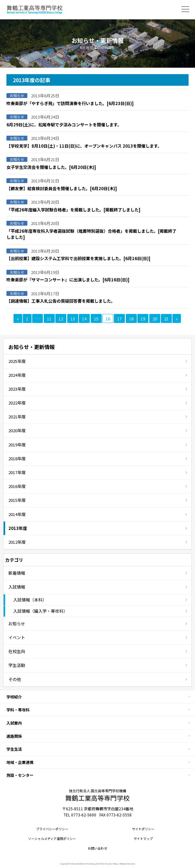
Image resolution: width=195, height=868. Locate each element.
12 (61, 319)
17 (119, 319)
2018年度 (17, 458)
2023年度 (17, 389)
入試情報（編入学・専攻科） (40, 611)
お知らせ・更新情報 (32, 347)
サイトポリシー (143, 829)
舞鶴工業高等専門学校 (35, 10)
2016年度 (17, 486)
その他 (15, 679)
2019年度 (17, 445)
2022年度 (17, 403)
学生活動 (17, 665)
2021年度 (17, 417)
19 (143, 319)
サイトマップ (143, 839)
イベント (17, 637)
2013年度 (18, 528)
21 (166, 319)
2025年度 (17, 361)
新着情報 (17, 573)
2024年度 (17, 375)
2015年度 (17, 500)
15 (96, 319)
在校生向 (17, 651)
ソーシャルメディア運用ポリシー (52, 839)
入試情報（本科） (30, 600)
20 (155, 319)
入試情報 (17, 587)
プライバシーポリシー (52, 829)
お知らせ (17, 624)
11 (49, 319)
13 (73, 319)
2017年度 (17, 472)
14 (84, 319)
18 (131, 319)
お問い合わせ (97, 848)
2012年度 (17, 542)
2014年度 (17, 514)
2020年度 (17, 430)
